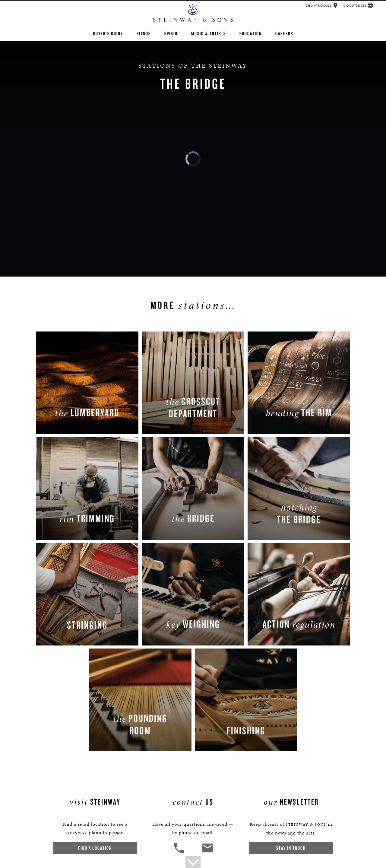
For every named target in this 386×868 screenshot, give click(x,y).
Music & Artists (209, 33)
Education (251, 33)
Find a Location (95, 848)
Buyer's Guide (108, 33)
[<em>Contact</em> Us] (207, 852)
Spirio (171, 33)
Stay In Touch (291, 848)
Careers (284, 33)
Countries (355, 6)
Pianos (144, 33)
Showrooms (319, 6)
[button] (335, 5)
